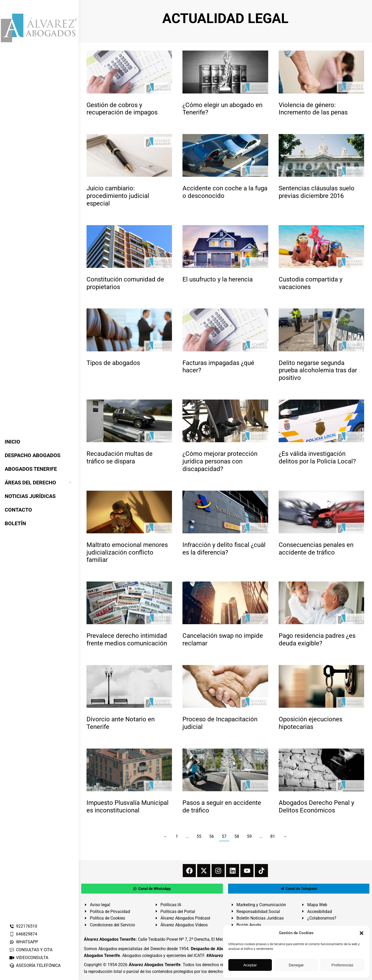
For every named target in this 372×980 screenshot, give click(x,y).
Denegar (296, 965)
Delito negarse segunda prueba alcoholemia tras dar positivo (318, 370)
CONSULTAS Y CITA (31, 950)
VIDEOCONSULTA (29, 958)
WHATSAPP (24, 942)
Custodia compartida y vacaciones (311, 283)
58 (237, 836)
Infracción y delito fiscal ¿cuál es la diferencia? (224, 549)
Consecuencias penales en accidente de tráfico (316, 549)
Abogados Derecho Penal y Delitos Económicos (316, 807)
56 (212, 836)
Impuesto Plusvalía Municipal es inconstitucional (128, 807)
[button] (362, 933)
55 (199, 836)
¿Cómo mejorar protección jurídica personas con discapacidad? (220, 461)
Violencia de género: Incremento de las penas (313, 109)
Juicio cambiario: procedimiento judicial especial (118, 196)
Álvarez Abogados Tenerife (155, 965)
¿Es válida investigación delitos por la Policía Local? (317, 458)
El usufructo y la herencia (218, 279)
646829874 (23, 934)
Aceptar (250, 965)
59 (249, 836)
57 (224, 836)
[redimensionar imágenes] (129, 72)
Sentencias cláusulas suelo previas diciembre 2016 (317, 192)
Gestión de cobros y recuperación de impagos (122, 109)
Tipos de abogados (113, 363)
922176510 (23, 926)
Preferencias (342, 965)
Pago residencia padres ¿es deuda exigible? (317, 640)
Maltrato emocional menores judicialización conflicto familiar (127, 552)
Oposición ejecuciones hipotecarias (311, 723)
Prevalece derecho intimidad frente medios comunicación (127, 640)
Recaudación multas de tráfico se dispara (120, 458)
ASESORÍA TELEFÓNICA (35, 965)
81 (273, 836)
